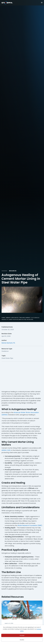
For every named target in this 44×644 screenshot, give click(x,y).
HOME (3, 318)
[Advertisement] (22, 375)
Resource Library (25, 318)
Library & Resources (12, 318)
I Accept (22, 635)
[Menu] (40, 2)
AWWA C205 (6, 450)
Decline (22, 640)
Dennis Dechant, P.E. (8, 343)
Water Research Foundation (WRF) (30, 525)
